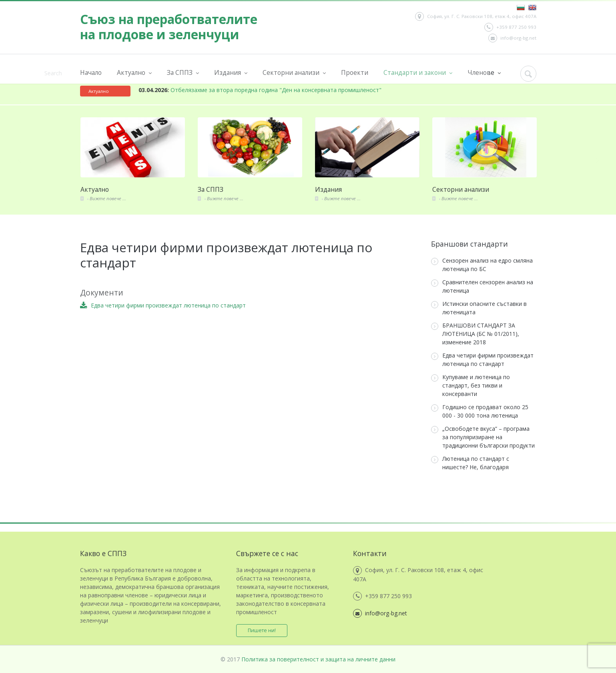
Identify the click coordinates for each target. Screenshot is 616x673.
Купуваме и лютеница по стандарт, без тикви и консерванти (471, 385)
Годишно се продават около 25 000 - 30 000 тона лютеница (480, 411)
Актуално (134, 73)
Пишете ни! (262, 630)
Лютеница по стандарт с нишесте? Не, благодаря (470, 463)
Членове (484, 73)
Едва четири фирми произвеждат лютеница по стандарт (482, 360)
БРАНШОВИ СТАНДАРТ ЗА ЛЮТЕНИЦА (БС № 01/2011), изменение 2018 (475, 334)
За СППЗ (183, 73)
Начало (91, 72)
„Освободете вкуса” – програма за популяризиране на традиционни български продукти (483, 437)
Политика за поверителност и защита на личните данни (318, 659)
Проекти (355, 72)
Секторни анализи (294, 73)
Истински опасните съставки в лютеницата (479, 308)
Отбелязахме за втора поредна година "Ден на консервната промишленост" (260, 90)
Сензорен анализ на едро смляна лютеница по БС (482, 265)
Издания (231, 73)
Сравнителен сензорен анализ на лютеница (482, 286)
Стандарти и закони (418, 73)
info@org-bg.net (512, 38)
